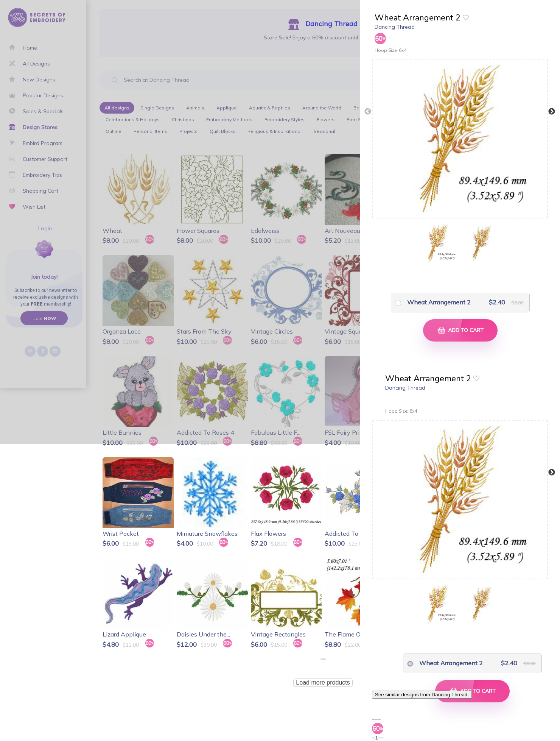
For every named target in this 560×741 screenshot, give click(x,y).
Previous (368, 112)
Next (552, 112)
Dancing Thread (395, 27)
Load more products (323, 682)
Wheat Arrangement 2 (439, 302)
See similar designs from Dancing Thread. (422, 695)
